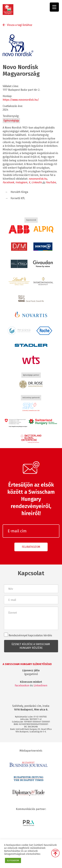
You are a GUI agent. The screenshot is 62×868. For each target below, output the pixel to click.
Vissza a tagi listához (20, 25)
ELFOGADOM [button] (13, 860)
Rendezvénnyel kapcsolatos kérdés (28, 635)
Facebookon (22, 685)
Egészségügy (11, 120)
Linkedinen (40, 685)
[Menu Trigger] (54, 7)
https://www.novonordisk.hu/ (21, 100)
